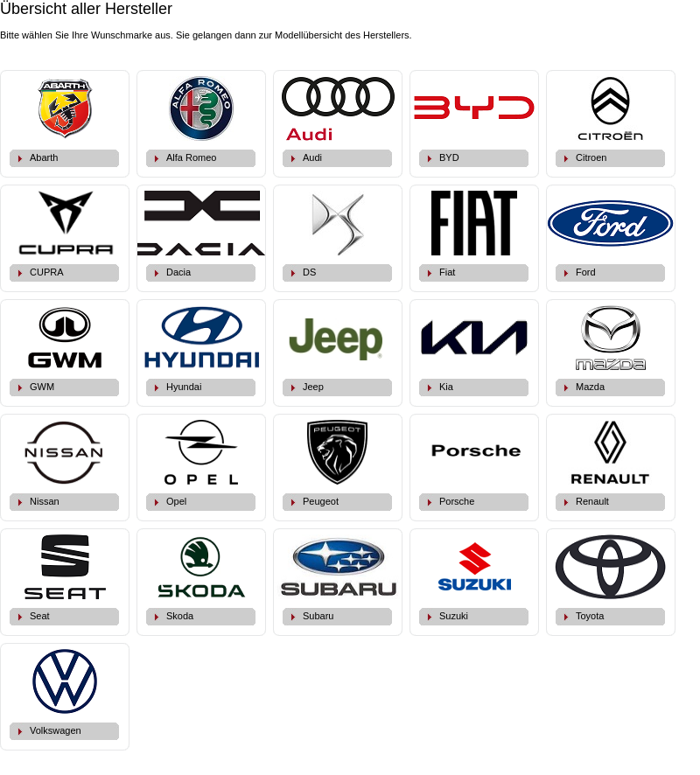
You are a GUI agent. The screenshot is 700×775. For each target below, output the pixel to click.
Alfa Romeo (191, 157)
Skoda (180, 616)
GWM (42, 387)
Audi (312, 157)
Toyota (590, 616)
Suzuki (454, 616)
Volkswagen (56, 730)
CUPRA (47, 272)
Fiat (447, 272)
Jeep (313, 387)
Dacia (178, 272)
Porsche (457, 501)
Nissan (45, 501)
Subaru (318, 616)
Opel (176, 501)
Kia (446, 387)
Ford (586, 272)
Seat (40, 616)
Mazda (590, 387)
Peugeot (321, 501)
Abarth (44, 157)
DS (309, 272)
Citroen (591, 157)
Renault (592, 501)
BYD (449, 157)
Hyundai (184, 387)
